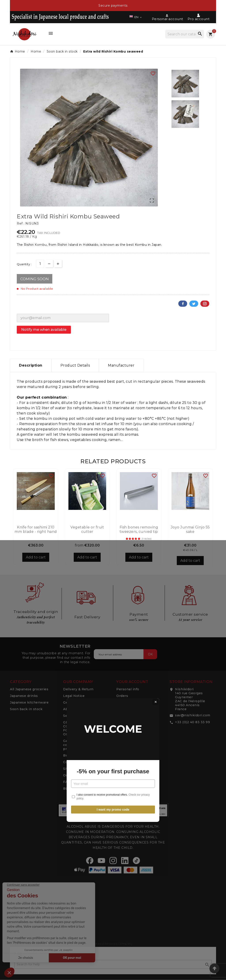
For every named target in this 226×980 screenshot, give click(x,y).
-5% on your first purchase (113, 501)
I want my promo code (113, 539)
